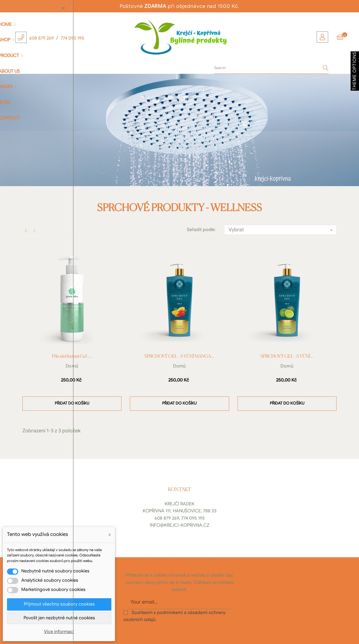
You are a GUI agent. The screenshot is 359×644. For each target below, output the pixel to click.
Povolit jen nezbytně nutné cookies (59, 618)
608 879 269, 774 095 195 (180, 518)
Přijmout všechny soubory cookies (59, 604)
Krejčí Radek (179, 504)
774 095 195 (72, 38)
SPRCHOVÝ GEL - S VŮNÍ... (287, 357)
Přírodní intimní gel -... (72, 357)
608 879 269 (42, 38)
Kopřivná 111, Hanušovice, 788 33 (180, 511)
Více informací (59, 632)
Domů (72, 366)
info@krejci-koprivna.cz (179, 525)
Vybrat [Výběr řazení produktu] (282, 230)
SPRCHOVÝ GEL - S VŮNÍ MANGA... (179, 357)
